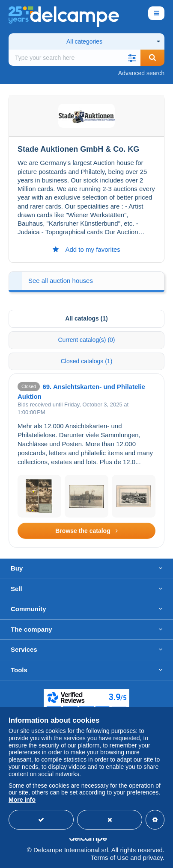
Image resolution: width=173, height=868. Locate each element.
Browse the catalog (86, 531)
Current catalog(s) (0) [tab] (86, 340)
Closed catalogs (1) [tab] (87, 361)
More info (22, 800)
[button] (132, 58)
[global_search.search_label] (75, 58)
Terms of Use (110, 858)
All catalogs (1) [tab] (86, 318)
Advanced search (141, 73)
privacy (152, 858)
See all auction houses (61, 281)
